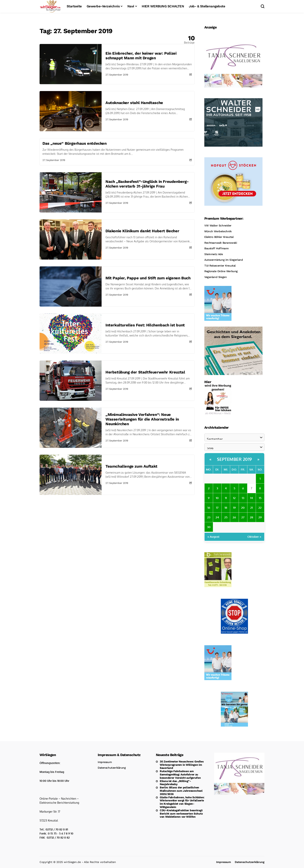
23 (209, 517)
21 (252, 508)
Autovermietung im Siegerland (224, 260)
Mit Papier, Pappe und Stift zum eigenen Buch (148, 278)
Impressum (105, 762)
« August (213, 537)
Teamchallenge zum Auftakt (131, 466)
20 (243, 508)
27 (243, 517)
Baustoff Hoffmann (217, 248)
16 (209, 508)
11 (226, 498)
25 (226, 517)
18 (226, 508)
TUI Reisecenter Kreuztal (220, 266)
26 (234, 517)
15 (260, 498)
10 (217, 498)
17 (217, 508)
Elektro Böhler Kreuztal (219, 237)
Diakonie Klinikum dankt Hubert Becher (142, 231)
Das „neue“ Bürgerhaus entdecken (75, 143)
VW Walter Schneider (218, 225)
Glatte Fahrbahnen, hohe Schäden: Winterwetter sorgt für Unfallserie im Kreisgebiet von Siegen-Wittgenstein (182, 802)
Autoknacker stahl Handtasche (134, 103)
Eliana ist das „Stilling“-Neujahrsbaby (175, 783)
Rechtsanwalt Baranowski (221, 243)
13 (243, 498)
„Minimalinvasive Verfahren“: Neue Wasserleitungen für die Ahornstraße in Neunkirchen (142, 419)
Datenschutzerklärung (112, 768)
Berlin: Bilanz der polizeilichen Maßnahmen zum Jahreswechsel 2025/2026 (181, 791)
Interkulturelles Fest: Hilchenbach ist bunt (145, 325)
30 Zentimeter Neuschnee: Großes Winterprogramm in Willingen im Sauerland (182, 765)
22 (260, 508)
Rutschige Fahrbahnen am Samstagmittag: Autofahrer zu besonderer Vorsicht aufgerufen (180, 774)
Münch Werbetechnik (218, 231)
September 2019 (234, 459)
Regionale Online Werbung (221, 271)
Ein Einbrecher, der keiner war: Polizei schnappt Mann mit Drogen (141, 56)
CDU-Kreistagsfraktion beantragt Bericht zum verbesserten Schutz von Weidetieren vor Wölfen (181, 814)
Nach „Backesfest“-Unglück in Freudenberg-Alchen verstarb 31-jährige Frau (147, 184)
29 (260, 517)
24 (217, 517)
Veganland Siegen (215, 277)
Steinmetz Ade (214, 254)
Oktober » (254, 537)
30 (209, 527)
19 (234, 508)
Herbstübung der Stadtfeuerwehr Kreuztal (145, 372)
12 (234, 498)
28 (251, 517)
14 (251, 498)
